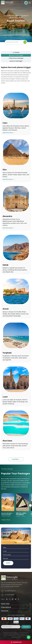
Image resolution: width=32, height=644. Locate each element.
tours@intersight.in (10, 591)
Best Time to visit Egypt (16, 58)
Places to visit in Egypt (16, 55)
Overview (16, 52)
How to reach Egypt (16, 61)
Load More (15, 459)
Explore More (6, 520)
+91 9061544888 (9, 595)
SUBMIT (8, 563)
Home (13, 25)
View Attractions (9, 133)
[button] (30, 505)
